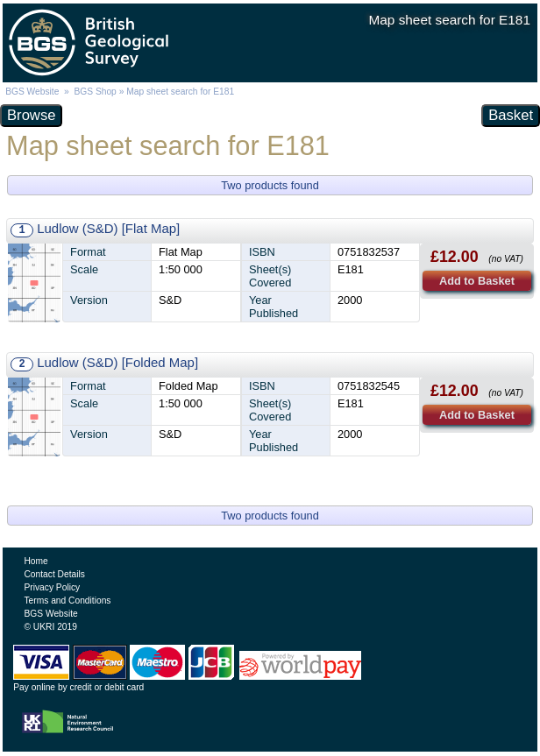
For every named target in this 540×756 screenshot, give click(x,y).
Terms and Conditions (67, 601)
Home (36, 561)
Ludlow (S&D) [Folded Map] (117, 362)
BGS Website (32, 92)
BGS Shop (95, 92)
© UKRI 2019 (50, 627)
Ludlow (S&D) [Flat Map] (108, 228)
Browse (31, 115)
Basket (511, 115)
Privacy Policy (52, 587)
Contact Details (54, 574)
